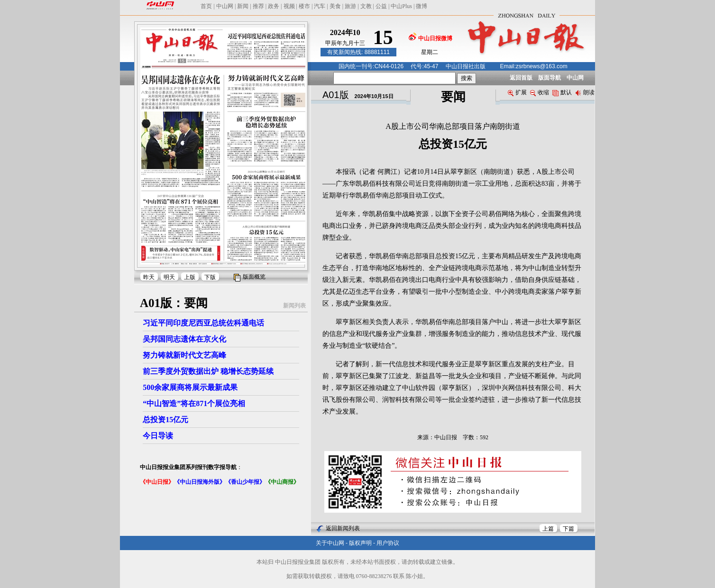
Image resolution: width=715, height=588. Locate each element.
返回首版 (521, 78)
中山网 (225, 6)
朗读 (585, 92)
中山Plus (401, 6)
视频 (289, 6)
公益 (381, 6)
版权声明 (360, 543)
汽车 (320, 6)
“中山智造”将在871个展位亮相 (194, 403)
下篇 (568, 529)
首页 (206, 6)
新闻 (243, 6)
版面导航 (550, 78)
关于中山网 (330, 543)
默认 (562, 92)
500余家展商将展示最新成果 (190, 387)
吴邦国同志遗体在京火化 (184, 339)
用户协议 (388, 543)
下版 (210, 277)
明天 (169, 277)
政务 (274, 6)
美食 (335, 6)
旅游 (350, 6)
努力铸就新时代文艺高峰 (184, 355)
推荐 (258, 6)
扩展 (517, 92)
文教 (366, 6)
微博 (422, 6)
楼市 (304, 6)
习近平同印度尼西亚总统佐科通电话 (203, 323)
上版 (190, 277)
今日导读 (158, 436)
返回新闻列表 (343, 528)
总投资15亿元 (165, 420)
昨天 (149, 277)
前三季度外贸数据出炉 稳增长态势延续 (208, 371)
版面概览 (254, 277)
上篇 (548, 529)
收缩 (540, 92)
